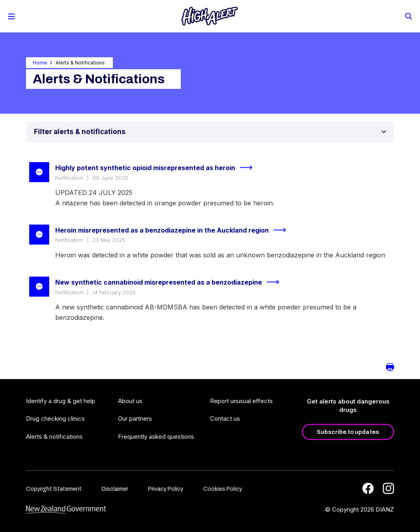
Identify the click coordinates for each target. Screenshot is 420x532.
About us (130, 401)
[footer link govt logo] (66, 510)
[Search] (408, 16)
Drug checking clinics (55, 419)
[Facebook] (368, 488)
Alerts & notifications (54, 437)
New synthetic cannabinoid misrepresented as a (171, 282)
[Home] (210, 16)
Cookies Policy (223, 489)
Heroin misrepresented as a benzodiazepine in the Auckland (174, 230)
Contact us (225, 419)
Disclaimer (115, 489)
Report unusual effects (241, 401)
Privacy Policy (166, 489)
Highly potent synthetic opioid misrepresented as (157, 168)
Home (40, 63)
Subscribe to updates (348, 432)
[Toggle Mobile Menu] (11, 16)
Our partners (135, 419)
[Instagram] (388, 488)
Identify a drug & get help (61, 401)
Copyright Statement (54, 489)
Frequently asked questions (156, 437)
